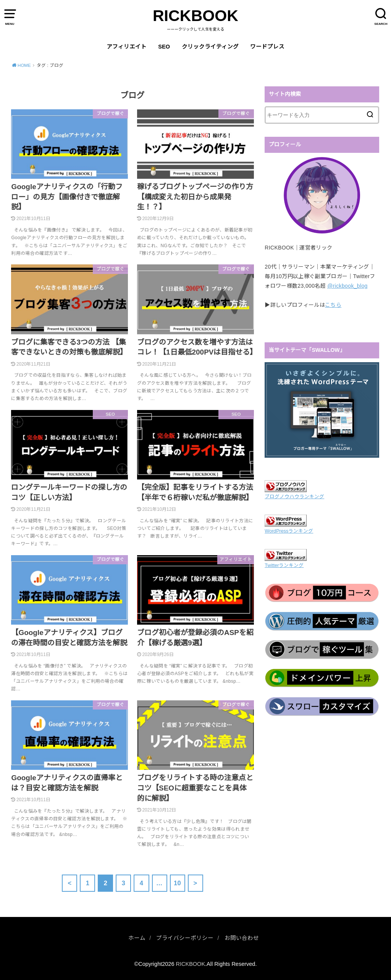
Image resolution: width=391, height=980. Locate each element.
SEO (164, 47)
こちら (333, 305)
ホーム (137, 938)
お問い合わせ (242, 938)
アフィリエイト (127, 47)
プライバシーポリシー (185, 938)
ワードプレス (267, 47)
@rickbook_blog (347, 286)
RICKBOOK (195, 16)
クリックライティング (210, 47)
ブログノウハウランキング (294, 497)
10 (177, 883)
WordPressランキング (289, 531)
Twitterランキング (284, 565)
